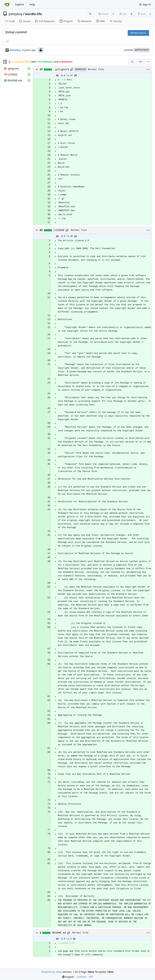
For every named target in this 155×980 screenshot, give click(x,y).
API (91, 977)
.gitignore (61, 69)
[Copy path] (72, 69)
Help (32, 4)
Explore (19, 4)
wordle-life (34, 14)
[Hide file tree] (5, 62)
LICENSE (59, 230)
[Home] (7, 5)
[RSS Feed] (90, 14)
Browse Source (138, 33)
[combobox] (132, 62)
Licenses (81, 977)
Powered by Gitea (52, 972)
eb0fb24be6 (142, 50)
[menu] (148, 62)
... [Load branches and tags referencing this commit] (8, 41)
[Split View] (140, 62)
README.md (59, 933)
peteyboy (16, 14)
